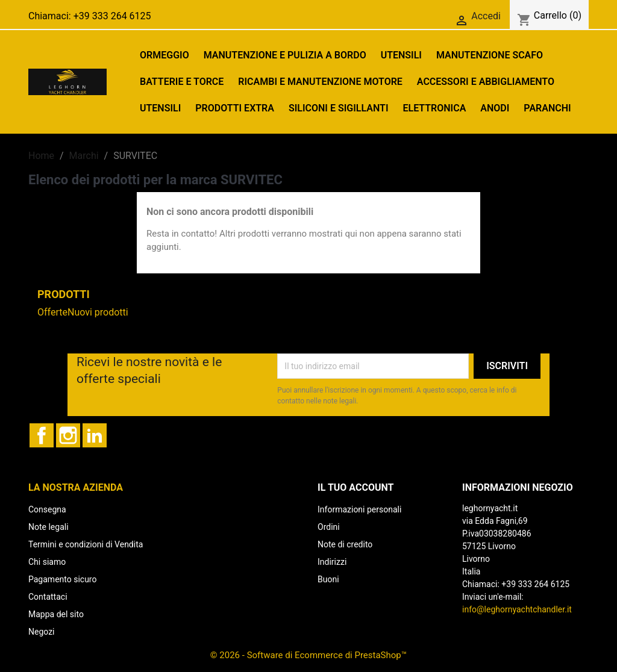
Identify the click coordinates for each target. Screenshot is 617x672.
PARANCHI (547, 108)
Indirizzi (332, 562)
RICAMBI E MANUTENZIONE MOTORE (320, 82)
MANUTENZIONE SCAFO (490, 55)
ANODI (495, 108)
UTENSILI (401, 55)
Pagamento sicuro (62, 579)
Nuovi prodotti (98, 312)
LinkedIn (95, 435)
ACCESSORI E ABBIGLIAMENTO (486, 82)
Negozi (42, 632)
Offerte (52, 312)
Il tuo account (355, 487)
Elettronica (434, 108)
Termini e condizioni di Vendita (86, 544)
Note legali (49, 527)
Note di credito (345, 544)
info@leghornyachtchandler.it (517, 609)
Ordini (329, 527)
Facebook (42, 435)
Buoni (328, 579)
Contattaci (48, 597)
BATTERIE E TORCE (182, 82)
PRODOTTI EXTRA (235, 108)
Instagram (68, 435)
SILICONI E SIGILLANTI (339, 108)
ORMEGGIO (164, 55)
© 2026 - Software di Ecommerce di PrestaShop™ (308, 655)
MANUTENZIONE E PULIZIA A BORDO (285, 55)
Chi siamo (47, 562)
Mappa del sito (56, 614)
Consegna (47, 509)
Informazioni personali (359, 509)
